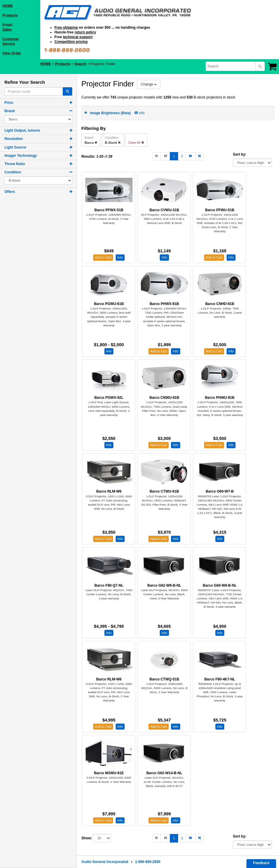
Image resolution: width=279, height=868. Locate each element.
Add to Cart (103, 257)
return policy (85, 32)
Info (139, 113)
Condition (13, 172)
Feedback (261, 863)
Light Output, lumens (22, 130)
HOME (8, 6)
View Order (12, 53)
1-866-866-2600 (148, 862)
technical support (78, 37)
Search (80, 64)
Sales (7, 30)
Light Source (15, 147)
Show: (87, 838)
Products (10, 15)
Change (149, 84)
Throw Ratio (15, 164)
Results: (88, 157)
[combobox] (231, 66)
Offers (10, 192)
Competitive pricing (71, 42)
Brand (10, 111)
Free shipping (66, 28)
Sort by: (240, 154)
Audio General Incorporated (105, 862)
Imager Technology (21, 156)
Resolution (14, 139)
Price (9, 103)
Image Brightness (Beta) (110, 113)
